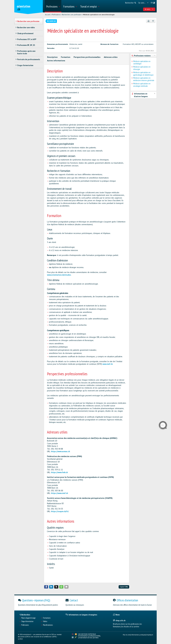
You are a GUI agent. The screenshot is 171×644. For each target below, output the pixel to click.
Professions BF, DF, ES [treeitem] (26, 45)
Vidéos (45, 621)
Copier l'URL (124, 587)
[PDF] (149, 21)
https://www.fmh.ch (59, 472)
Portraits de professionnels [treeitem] (29, 59)
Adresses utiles (111, 57)
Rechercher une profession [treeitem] (28, 21)
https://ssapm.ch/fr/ (60, 511)
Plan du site (126, 635)
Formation (66, 57)
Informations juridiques (138, 635)
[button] (46, 587)
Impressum (150, 635)
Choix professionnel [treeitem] (25, 33)
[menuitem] (53, 6)
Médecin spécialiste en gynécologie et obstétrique (143, 74)
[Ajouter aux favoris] (153, 21)
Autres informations (56, 61)
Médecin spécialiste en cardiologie (142, 63)
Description (52, 57)
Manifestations (48, 625)
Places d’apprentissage (28, 618)
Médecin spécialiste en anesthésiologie (99, 15)
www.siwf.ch (107, 364)
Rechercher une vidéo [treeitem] (26, 27)
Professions (56, 15)
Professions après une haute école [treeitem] (26, 52)
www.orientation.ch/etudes (59, 275)
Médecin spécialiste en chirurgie (142, 68)
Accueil (48, 15)
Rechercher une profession (72, 15)
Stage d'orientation (27, 621)
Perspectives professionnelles (87, 57)
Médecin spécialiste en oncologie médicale (142, 85)
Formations (47, 618)
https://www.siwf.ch (59, 493)
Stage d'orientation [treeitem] (25, 65)
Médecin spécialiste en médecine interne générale (144, 79)
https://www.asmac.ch (60, 451)
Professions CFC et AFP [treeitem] (27, 39)
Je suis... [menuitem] (149, 9)
